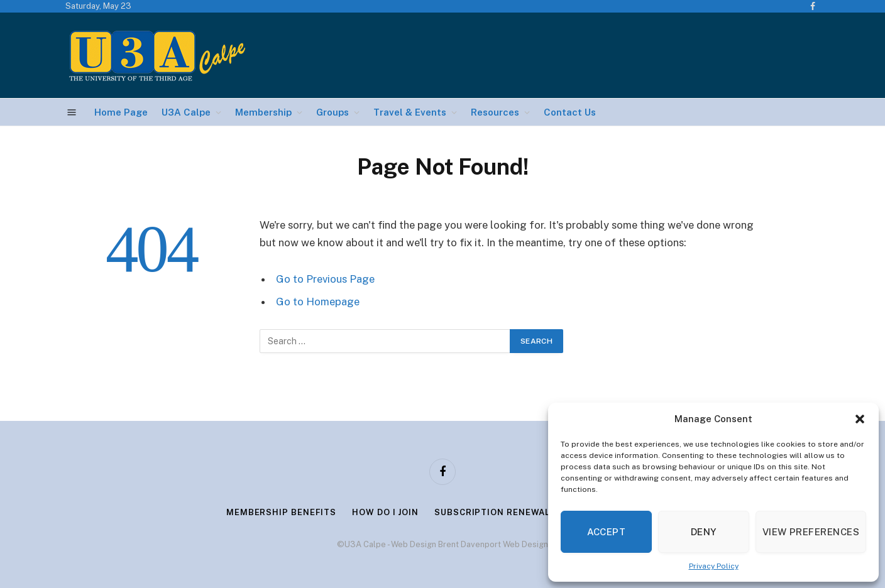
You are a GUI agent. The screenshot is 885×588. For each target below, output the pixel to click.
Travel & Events (410, 112)
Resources (495, 112)
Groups (333, 112)
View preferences (811, 532)
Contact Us (570, 112)
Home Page (121, 112)
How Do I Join (385, 512)
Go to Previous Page (325, 279)
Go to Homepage (318, 302)
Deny (704, 532)
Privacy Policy (714, 566)
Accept (607, 532)
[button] (860, 419)
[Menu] (72, 112)
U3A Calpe (186, 112)
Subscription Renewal (492, 512)
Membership (263, 112)
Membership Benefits (281, 512)
